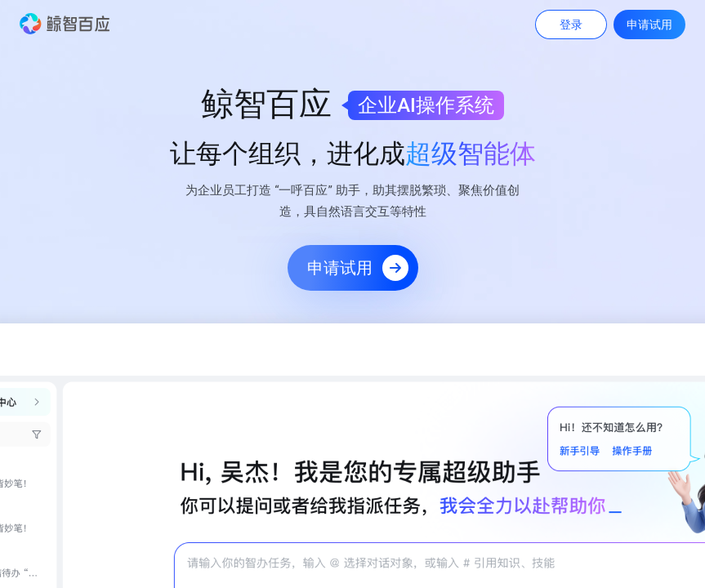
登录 (571, 24)
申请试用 (649, 24)
